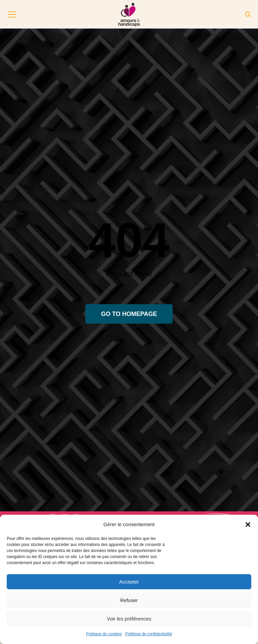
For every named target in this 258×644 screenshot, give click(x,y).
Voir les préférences (129, 619)
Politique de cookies (104, 634)
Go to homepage (129, 314)
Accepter (129, 582)
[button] (248, 524)
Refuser (129, 600)
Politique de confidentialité (149, 634)
